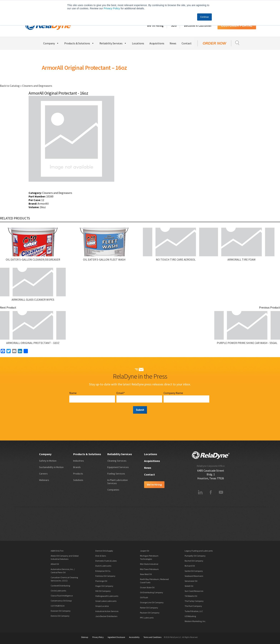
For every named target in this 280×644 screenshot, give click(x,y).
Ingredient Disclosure (116, 637)
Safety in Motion (48, 461)
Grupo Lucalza (102, 606)
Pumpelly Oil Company (195, 556)
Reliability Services (113, 43)
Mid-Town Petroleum (149, 569)
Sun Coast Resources (194, 591)
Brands (77, 467)
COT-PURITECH (58, 606)
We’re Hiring (155, 26)
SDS (174, 26)
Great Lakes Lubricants (106, 601)
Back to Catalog (10, 86)
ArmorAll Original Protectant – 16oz (84, 68)
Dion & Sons (101, 556)
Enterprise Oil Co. (103, 571)
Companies (113, 490)
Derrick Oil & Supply (104, 551)
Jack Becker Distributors (106, 616)
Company (51, 43)
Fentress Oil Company (105, 576)
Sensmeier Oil (191, 581)
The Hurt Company (193, 606)
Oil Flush (144, 597)
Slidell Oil (189, 586)
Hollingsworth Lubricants (107, 596)
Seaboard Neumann (194, 576)
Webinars (44, 480)
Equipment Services (118, 467)
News (173, 43)
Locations (138, 43)
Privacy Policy (112, 8)
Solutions (78, 480)
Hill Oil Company (103, 591)
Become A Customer (198, 26)
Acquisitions (157, 43)
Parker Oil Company (149, 608)
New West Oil (146, 574)
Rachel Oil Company (194, 561)
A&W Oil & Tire (57, 551)
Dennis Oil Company (60, 616)
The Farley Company (194, 601)
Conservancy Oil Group (61, 601)
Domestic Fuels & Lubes (106, 561)
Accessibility (134, 637)
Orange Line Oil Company (152, 602)
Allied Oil (55, 564)
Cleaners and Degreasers (37, 86)
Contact (187, 43)
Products (78, 474)
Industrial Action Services (107, 611)
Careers (43, 474)
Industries (79, 461)
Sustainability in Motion (51, 467)
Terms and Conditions (152, 637)
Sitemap (85, 637)
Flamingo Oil (101, 581)
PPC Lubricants (147, 618)
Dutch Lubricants (103, 566)
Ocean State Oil (147, 587)
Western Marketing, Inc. (195, 621)
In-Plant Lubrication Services (117, 482)
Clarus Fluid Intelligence (62, 596)
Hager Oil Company (104, 586)
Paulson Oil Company (150, 613)
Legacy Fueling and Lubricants (199, 551)
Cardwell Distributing (60, 586)
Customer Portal (237, 26)
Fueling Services (116, 474)
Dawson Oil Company (61, 611)
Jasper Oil (145, 551)
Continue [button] (204, 17)
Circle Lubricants (58, 591)
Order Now (214, 43)
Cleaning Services (117, 461)
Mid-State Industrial (149, 564)
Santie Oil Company (194, 571)
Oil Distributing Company (152, 592)
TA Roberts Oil (191, 596)
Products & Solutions (79, 43)
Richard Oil (190, 566)
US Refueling (190, 616)
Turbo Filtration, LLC (194, 611)
